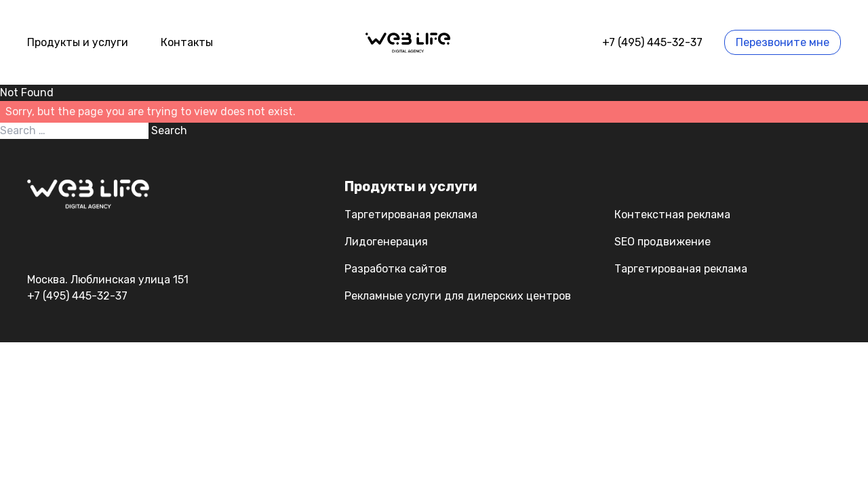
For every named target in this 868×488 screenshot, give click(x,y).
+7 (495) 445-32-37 (652, 42)
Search (169, 130)
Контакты (187, 42)
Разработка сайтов (396, 269)
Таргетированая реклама (411, 215)
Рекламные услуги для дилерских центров (458, 296)
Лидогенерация (386, 242)
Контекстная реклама (672, 215)
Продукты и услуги (78, 42)
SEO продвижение (663, 242)
